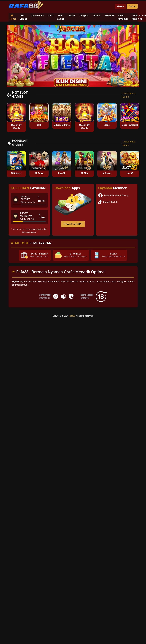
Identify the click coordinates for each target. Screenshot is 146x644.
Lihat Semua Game (129, 95)
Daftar (132, 6)
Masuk (120, 6)
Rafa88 (72, 316)
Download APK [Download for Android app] (73, 224)
